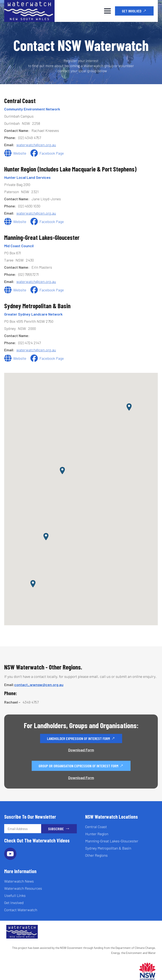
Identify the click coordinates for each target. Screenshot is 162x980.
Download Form (81, 750)
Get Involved (14, 903)
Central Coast (96, 827)
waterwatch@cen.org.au (36, 145)
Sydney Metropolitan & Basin (108, 848)
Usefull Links (15, 895)
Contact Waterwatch (21, 910)
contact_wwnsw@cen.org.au (39, 685)
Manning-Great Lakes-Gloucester (112, 841)
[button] (33, 584)
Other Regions (96, 855)
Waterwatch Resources (23, 888)
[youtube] (10, 854)
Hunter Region (97, 834)
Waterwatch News (19, 881)
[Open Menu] (107, 11)
